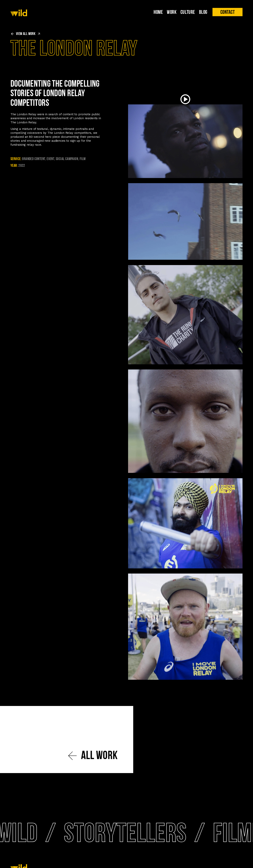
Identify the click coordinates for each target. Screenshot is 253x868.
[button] (228, 12)
